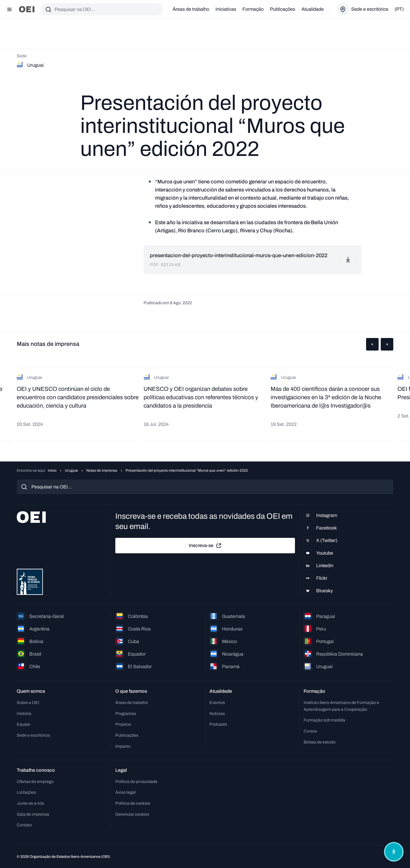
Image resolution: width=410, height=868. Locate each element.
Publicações (283, 9)
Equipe (23, 724)
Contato (24, 825)
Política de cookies (133, 803)
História (24, 714)
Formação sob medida (324, 720)
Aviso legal (126, 792)
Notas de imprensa (102, 470)
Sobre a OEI (28, 703)
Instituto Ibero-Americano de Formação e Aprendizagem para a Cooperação (341, 706)
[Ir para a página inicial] (27, 9)
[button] (372, 344)
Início (52, 470)
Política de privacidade (136, 782)
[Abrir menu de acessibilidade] (394, 852)
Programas (126, 714)
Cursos (310, 731)
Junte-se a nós (30, 803)
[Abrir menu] (9, 9)
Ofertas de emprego (35, 782)
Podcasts (218, 724)
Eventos (217, 703)
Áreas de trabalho (191, 9)
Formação (253, 9)
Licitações (26, 792)
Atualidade (313, 9)
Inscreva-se (205, 546)
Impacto (123, 746)
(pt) (399, 9)
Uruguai (71, 470)
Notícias (217, 714)
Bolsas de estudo (320, 742)
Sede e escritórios (33, 735)
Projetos (123, 724)
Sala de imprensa (33, 814)
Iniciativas (226, 9)
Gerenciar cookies (132, 814)
